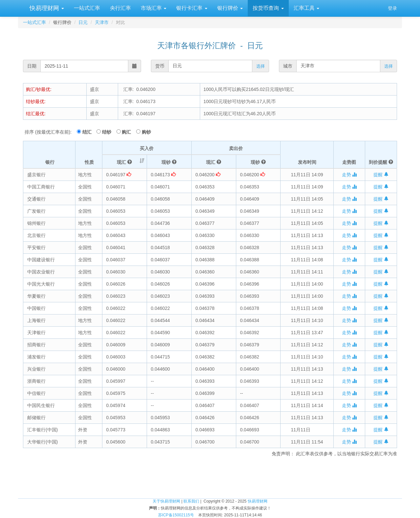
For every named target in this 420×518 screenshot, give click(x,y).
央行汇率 (120, 8)
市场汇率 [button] (154, 8)
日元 (83, 22)
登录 (392, 8)
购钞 (146, 132)
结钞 (109, 132)
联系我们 (191, 501)
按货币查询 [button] (268, 8)
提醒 (381, 175)
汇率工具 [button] (306, 8)
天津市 (102, 22)
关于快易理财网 (166, 501)
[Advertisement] (210, 477)
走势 (349, 175)
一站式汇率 (87, 8)
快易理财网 (46, 8)
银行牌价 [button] (230, 8)
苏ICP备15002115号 (176, 515)
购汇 (128, 132)
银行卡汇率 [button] (192, 8)
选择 (261, 66)
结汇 (89, 132)
